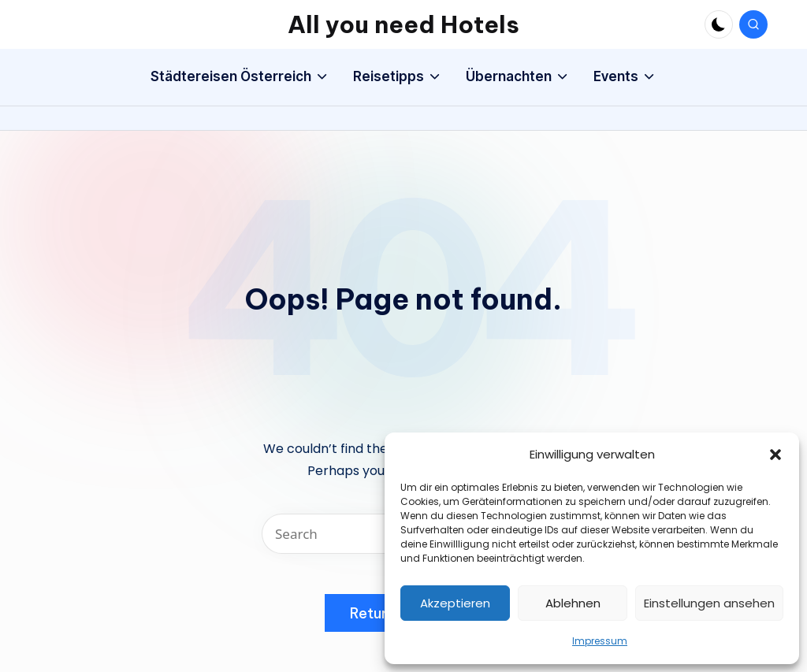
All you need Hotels (403, 24)
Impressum (600, 641)
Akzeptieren (455, 603)
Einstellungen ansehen (709, 603)
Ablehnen (573, 603)
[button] (775, 455)
